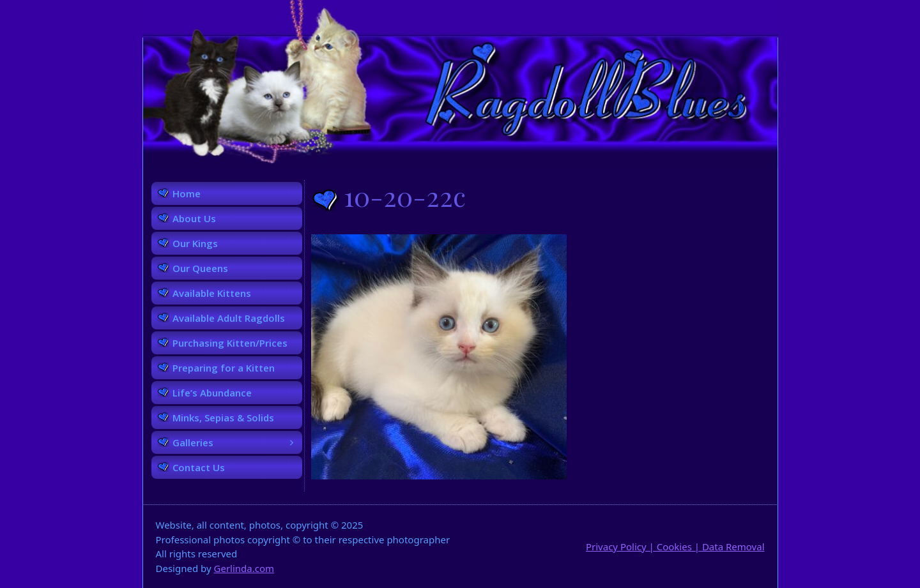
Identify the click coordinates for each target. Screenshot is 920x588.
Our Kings (195, 243)
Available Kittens (212, 293)
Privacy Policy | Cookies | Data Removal (675, 547)
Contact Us (199, 467)
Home (187, 193)
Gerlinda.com (244, 568)
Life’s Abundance (212, 393)
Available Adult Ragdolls (229, 318)
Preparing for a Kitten (224, 368)
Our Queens (200, 268)
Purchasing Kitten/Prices (230, 343)
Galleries (237, 442)
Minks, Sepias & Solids (223, 418)
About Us (194, 218)
